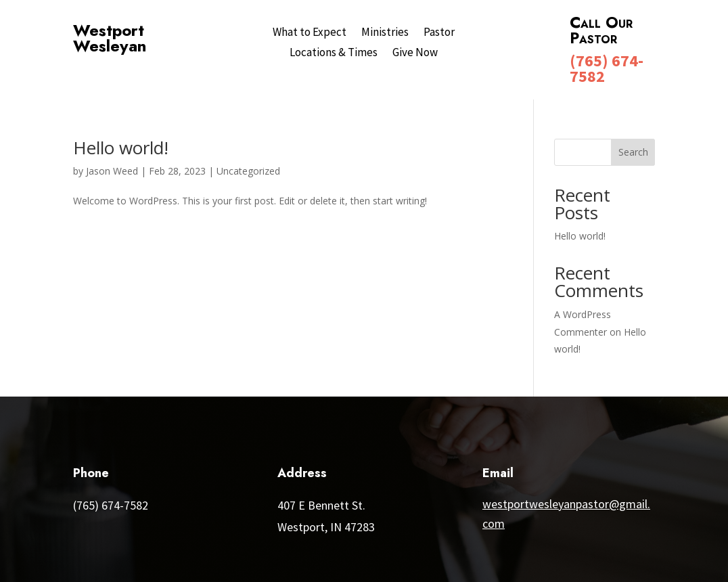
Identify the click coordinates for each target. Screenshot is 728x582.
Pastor (439, 33)
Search (633, 152)
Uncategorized (248, 171)
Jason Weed (112, 171)
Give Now (415, 53)
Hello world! (121, 148)
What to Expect (310, 33)
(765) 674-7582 (607, 69)
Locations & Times (334, 53)
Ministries (385, 33)
